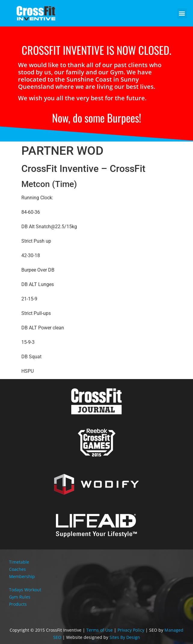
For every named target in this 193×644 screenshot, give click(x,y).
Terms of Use (100, 630)
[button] (182, 13)
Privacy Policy (131, 630)
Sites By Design (125, 637)
